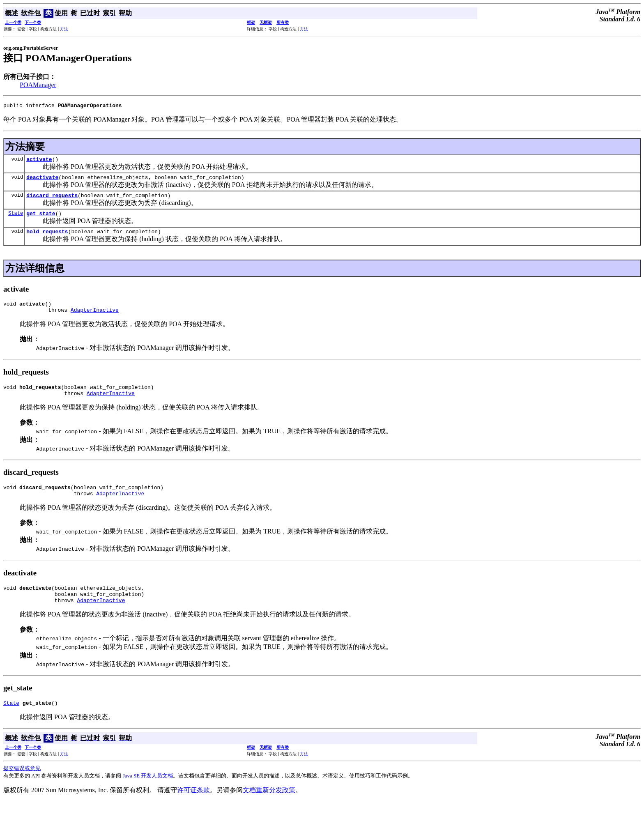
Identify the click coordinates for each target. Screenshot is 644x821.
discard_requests (52, 200)
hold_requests (47, 239)
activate (39, 161)
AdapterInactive (95, 320)
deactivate (42, 181)
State (16, 219)
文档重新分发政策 (269, 810)
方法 (64, 29)
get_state (41, 219)
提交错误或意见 (22, 788)
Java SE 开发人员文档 (148, 795)
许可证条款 (193, 810)
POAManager (38, 85)
